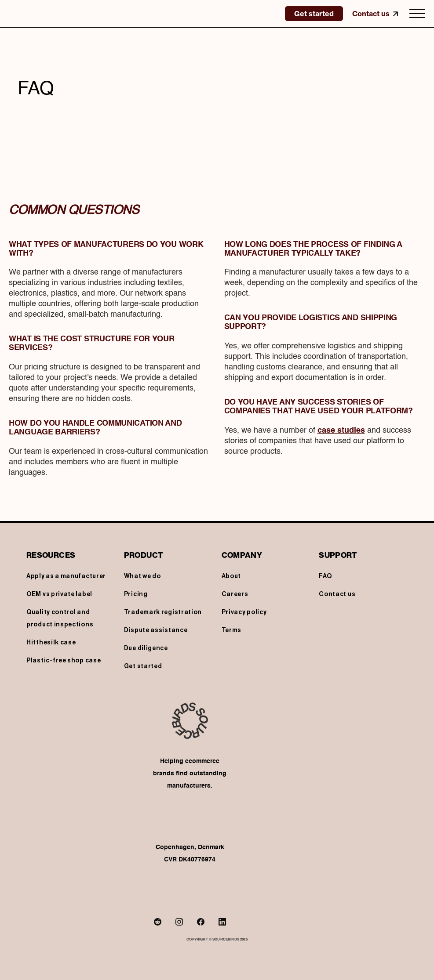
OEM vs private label (59, 594)
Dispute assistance (156, 630)
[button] (417, 14)
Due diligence (146, 648)
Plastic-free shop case (64, 661)
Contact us (337, 594)
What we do (142, 576)
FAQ (325, 576)
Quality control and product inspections (60, 618)
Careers (235, 594)
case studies (341, 430)
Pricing (136, 594)
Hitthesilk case (51, 643)
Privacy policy (244, 612)
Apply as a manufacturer (66, 576)
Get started (143, 666)
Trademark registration (163, 612)
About (232, 576)
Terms (232, 630)
